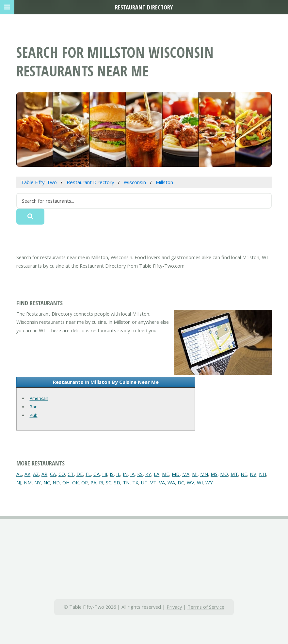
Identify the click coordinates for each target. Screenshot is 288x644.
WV (191, 482)
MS (214, 474)
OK (75, 482)
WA (171, 482)
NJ (19, 482)
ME (166, 474)
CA (53, 474)
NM (28, 482)
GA (96, 474)
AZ (36, 474)
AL (19, 474)
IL (118, 474)
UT (144, 482)
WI (200, 482)
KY (148, 474)
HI (105, 474)
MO (224, 474)
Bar (33, 407)
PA (93, 482)
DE (80, 474)
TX (135, 482)
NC (47, 482)
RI (101, 482)
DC (181, 482)
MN (204, 474)
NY (38, 482)
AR (44, 474)
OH (66, 482)
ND (56, 482)
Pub (34, 415)
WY (209, 482)
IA (132, 474)
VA (162, 482)
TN (126, 482)
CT (71, 474)
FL (88, 474)
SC (109, 482)
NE (244, 474)
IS (112, 474)
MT (234, 474)
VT (153, 482)
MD (176, 474)
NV (253, 474)
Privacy (174, 607)
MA (186, 474)
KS (140, 474)
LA (157, 474)
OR (85, 482)
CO (62, 474)
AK (27, 474)
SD (117, 482)
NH (263, 474)
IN (125, 474)
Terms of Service (206, 607)
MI (195, 474)
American (39, 398)
